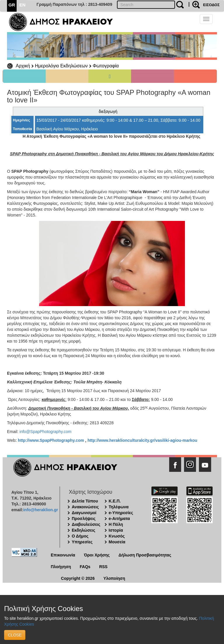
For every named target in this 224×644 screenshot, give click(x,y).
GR (12, 5)
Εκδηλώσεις (84, 530)
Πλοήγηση (61, 567)
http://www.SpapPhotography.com (51, 440)
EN (23, 5)
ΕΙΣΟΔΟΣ (211, 5)
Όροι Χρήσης (97, 555)
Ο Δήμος (80, 536)
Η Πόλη (116, 524)
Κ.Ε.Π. (115, 501)
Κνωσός (117, 536)
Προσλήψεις (84, 519)
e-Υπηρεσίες (121, 513)
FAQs (85, 567)
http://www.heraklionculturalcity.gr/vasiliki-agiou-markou (142, 440)
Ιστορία (116, 530)
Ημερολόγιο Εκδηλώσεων (61, 66)
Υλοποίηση (114, 578)
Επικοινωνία (63, 555)
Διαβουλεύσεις (86, 524)
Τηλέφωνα (119, 507)
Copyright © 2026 (78, 578)
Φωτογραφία (106, 66)
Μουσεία (117, 542)
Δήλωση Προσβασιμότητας (145, 555)
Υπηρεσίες (82, 542)
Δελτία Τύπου (85, 501)
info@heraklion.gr (40, 510)
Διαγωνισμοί (84, 513)
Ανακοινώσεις (85, 507)
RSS (103, 567)
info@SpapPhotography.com (45, 432)
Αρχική (23, 66)
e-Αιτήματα (119, 519)
